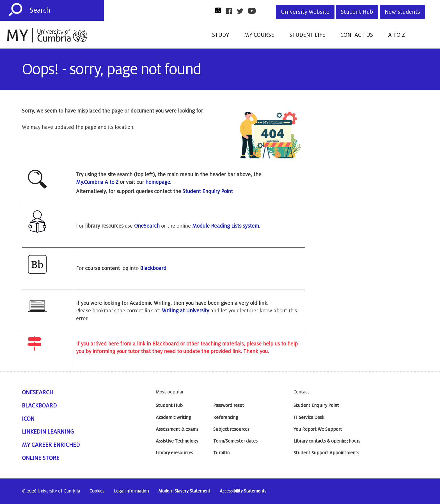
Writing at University (185, 311)
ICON (28, 419)
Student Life (307, 35)
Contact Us (357, 35)
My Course (259, 35)
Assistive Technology (177, 441)
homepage (158, 182)
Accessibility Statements (243, 491)
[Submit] (15, 10)
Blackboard (153, 268)
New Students (402, 12)
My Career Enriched (51, 445)
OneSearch (147, 226)
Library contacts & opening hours (327, 441)
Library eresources (174, 453)
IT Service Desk (309, 418)
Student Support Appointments (326, 453)
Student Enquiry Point (208, 191)
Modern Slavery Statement (184, 491)
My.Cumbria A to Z (97, 182)
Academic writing (173, 418)
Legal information (131, 491)
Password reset (229, 406)
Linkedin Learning (48, 432)
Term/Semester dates (235, 441)
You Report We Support (318, 429)
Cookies (97, 491)
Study (221, 35)
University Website (305, 12)
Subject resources (231, 429)
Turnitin (221, 453)
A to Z (397, 35)
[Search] (67, 10)
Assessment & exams (177, 429)
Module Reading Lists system (226, 226)
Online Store (41, 458)
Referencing (226, 418)
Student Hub (357, 12)
